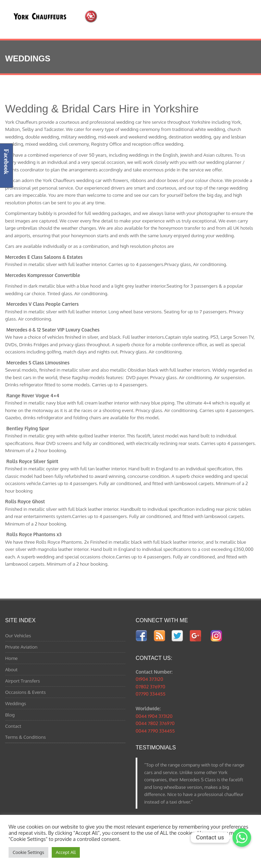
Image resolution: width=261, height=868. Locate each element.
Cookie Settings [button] (28, 852)
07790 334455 (151, 694)
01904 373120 (149, 679)
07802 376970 (150, 686)
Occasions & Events (26, 692)
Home (11, 658)
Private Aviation (21, 647)
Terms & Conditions (26, 737)
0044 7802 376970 (155, 723)
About (11, 669)
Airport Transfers (22, 681)
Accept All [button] (66, 852)
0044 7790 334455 (155, 731)
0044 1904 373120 (154, 716)
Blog (10, 715)
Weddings (16, 703)
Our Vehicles (18, 635)
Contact (13, 726)
